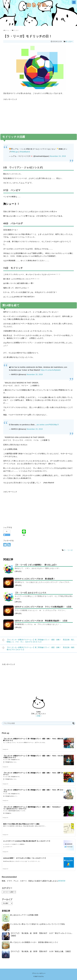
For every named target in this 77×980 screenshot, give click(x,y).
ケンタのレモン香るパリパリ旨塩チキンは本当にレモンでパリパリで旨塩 (37, 924)
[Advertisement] (39, 115)
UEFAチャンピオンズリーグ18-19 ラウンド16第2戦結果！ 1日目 (43, 607)
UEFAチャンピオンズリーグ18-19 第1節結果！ (35, 579)
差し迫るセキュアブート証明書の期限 (24, 915)
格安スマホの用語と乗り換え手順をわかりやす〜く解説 (21, 824)
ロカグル (41, 976)
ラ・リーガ (68, 550)
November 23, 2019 (35, 429)
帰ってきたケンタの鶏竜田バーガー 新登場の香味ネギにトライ (34, 942)
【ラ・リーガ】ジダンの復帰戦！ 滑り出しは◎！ (36, 565)
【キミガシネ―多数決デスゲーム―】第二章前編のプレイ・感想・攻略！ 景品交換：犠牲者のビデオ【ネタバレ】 (38, 648)
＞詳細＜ (39, 716)
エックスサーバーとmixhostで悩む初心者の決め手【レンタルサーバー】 (27, 841)
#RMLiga (14, 152)
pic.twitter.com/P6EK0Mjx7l (48, 425)
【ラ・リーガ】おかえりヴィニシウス (30, 593)
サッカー (69, 42)
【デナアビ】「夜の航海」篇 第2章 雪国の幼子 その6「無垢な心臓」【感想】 (41, 951)
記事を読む (18, 571)
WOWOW (62, 881)
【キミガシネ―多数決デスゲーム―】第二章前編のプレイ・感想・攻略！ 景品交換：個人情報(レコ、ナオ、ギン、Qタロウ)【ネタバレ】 (38, 640)
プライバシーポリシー (39, 973)
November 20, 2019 (35, 374)
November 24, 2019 (58, 156)
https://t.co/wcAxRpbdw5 (51, 370)
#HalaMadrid (25, 152)
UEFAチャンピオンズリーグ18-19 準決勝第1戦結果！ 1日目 (41, 621)
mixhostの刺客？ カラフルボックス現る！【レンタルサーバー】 (25, 858)
